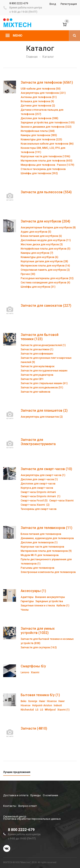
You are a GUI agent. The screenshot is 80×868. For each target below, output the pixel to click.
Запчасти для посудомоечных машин (44, 371)
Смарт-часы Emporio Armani (38, 492)
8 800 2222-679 (19, 3)
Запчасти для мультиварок (38, 366)
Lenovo (25, 672)
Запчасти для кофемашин (37, 354)
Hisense (52, 701)
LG (37, 710)
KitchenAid (27, 710)
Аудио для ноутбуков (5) (36, 232)
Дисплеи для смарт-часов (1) (39, 479)
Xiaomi (35, 672)
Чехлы (25, 610)
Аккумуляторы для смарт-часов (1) (43, 475)
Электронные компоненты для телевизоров (48, 572)
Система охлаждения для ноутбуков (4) (45, 283)
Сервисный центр (15, 816)
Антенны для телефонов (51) (39, 97)
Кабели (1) (63, 606)
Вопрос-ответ (28, 806)
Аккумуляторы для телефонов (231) (43, 93)
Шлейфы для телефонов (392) (39, 173)
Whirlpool (50, 710)
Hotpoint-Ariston (42, 705)
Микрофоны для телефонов (38, 165)
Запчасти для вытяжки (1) (37, 349)
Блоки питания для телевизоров (41, 534)
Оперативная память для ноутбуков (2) (45, 270)
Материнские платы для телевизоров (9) (46, 551)
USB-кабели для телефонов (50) (41, 89)
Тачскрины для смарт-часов (39, 509)
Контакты (10, 806)
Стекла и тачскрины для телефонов (43, 169)
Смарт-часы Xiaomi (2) (35, 505)
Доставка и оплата (16, 795)
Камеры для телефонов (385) (39, 135)
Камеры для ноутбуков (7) (37, 253)
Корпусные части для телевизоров (42, 547)
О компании (50, 795)
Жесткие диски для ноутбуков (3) (42, 244)
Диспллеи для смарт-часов (38, 484)
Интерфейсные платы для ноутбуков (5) (46, 249)
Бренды (36, 795)
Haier (42, 701)
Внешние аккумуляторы (50, 597)
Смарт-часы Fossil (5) (34, 501)
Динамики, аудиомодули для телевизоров (47, 538)
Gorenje (33, 701)
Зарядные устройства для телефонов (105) (48, 123)
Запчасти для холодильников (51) (42, 388)
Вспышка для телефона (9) (37, 101)
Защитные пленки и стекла (38, 606)
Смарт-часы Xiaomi (61, 501)
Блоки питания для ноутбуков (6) (41, 236)
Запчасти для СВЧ (32, 379)
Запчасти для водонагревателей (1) (43, 345)
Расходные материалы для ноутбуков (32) (47, 278)
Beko (24, 701)
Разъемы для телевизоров (38, 568)
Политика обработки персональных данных (32, 819)
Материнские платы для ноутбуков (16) (45, 266)
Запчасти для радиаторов (37, 375)
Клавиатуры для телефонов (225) (41, 139)
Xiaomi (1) (63, 710)
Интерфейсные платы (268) (38, 131)
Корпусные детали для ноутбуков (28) (44, 261)
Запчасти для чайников (36, 392)
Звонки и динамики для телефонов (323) (46, 127)
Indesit (58, 705)
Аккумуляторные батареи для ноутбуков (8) (48, 228)
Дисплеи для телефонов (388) (39, 118)
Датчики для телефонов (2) (38, 106)
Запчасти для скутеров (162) (39, 647)
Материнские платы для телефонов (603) (47, 161)
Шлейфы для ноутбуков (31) (38, 287)
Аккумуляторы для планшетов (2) (42, 417)
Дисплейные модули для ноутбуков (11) (46, 240)
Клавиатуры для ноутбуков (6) (39, 257)
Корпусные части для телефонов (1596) (45, 156)
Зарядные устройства (49, 601)
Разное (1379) (66, 165)
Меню (18, 36)
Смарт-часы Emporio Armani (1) (41, 496)
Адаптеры (27, 597)
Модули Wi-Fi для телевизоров (40, 555)
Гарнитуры (27, 601)
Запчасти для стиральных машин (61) (44, 383)
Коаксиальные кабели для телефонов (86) (47, 144)
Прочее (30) (28, 274)
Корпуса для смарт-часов (37, 488)
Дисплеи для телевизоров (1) (39, 542)
